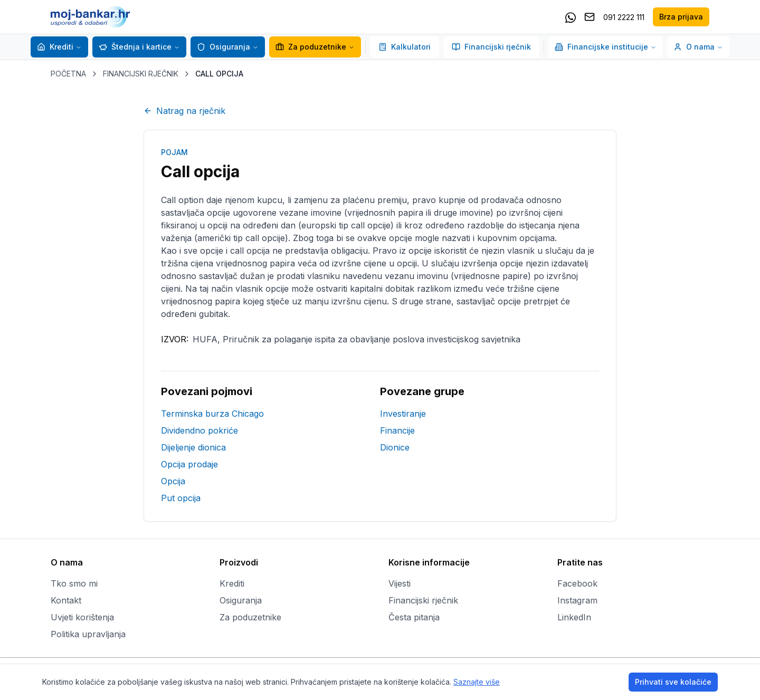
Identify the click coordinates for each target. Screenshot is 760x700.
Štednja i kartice (135, 47)
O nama (698, 47)
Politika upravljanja (88, 634)
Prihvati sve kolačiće (673, 682)
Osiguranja (224, 47)
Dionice (395, 447)
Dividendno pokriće (199, 430)
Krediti (55, 47)
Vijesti (400, 583)
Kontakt (66, 600)
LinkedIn (574, 617)
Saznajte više (477, 682)
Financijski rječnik (491, 47)
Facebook (577, 583)
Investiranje (403, 414)
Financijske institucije (606, 47)
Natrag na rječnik (184, 111)
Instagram (577, 600)
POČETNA (68, 74)
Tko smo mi (74, 583)
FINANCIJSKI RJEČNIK (141, 74)
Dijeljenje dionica (193, 447)
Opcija (173, 481)
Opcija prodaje (189, 464)
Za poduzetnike (311, 47)
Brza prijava (681, 17)
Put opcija (181, 498)
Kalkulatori (405, 47)
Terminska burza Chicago (212, 414)
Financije (397, 430)
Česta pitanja (414, 617)
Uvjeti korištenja (82, 617)
